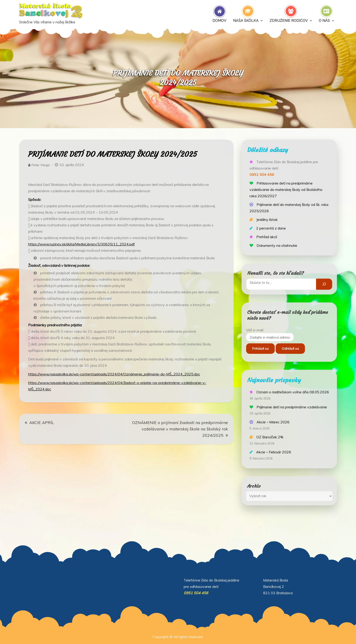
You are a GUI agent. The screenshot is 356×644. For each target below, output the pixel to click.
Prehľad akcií (267, 237)
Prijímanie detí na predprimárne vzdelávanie (292, 407)
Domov (219, 21)
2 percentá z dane (271, 228)
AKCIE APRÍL (42, 423)
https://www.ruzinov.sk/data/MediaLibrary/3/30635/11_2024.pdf (82, 244)
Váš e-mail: (255, 330)
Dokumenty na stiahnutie (277, 245)
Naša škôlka (246, 21)
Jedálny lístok (267, 220)
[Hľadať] (324, 284)
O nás (324, 21)
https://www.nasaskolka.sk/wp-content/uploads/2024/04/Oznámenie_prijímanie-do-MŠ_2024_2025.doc (114, 374)
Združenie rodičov (289, 21)
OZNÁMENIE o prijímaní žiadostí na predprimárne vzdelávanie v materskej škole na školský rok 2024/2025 (180, 429)
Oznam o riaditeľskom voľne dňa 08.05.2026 (293, 392)
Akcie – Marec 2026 (273, 422)
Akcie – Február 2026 (274, 452)
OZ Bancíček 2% (270, 437)
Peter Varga (41, 165)
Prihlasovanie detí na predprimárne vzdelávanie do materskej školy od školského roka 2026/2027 (286, 190)
